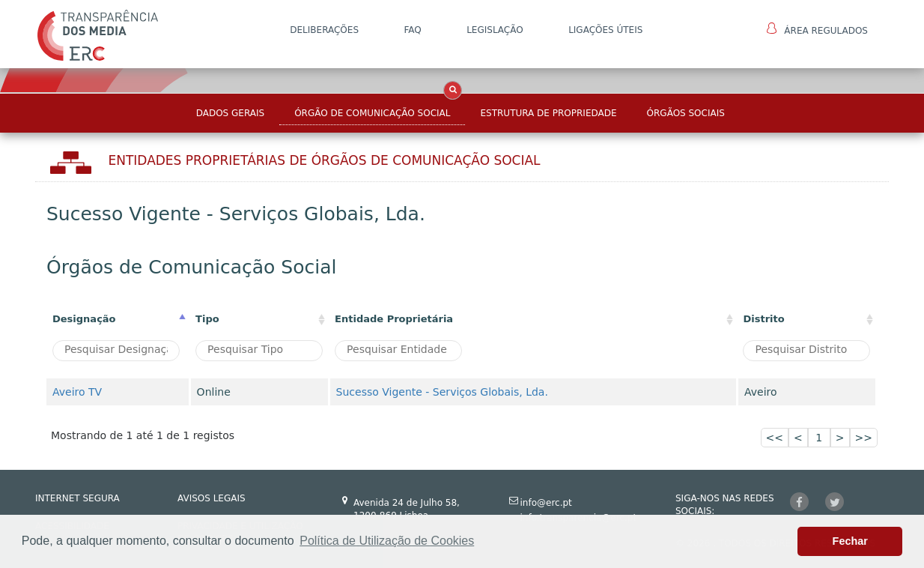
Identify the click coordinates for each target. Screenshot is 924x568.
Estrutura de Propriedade (548, 113)
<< (775, 438)
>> (864, 438)
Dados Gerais (230, 113)
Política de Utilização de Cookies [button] (387, 541)
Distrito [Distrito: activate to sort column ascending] (763, 319)
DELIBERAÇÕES (324, 30)
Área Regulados (817, 29)
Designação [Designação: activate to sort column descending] (84, 319)
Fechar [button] (850, 541)
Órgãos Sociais (686, 113)
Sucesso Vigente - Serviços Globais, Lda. (442, 392)
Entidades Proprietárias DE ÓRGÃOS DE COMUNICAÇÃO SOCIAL (325, 160)
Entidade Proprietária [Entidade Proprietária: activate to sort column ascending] (394, 319)
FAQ (412, 30)
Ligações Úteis (605, 30)
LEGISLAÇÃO (495, 30)
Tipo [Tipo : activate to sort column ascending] (207, 319)
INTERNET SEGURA (77, 498)
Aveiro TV (77, 392)
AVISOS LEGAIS (212, 498)
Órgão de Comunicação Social (372, 113)
